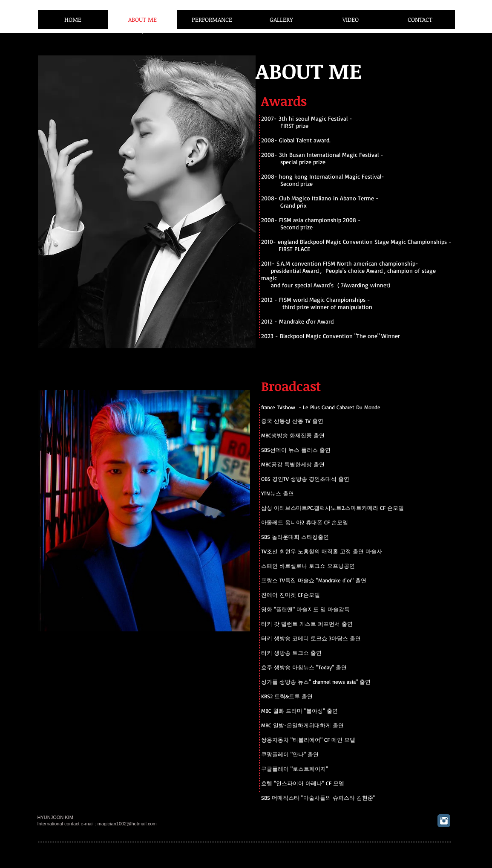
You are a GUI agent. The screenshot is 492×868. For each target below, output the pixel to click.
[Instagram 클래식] (444, 821)
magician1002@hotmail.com (127, 824)
